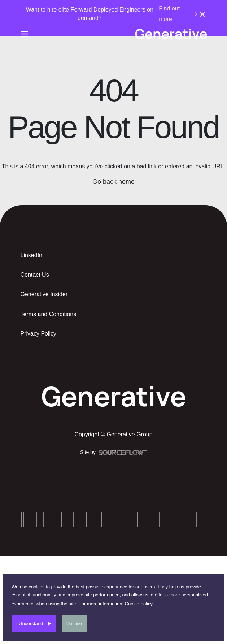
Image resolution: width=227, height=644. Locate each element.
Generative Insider (44, 294)
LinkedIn (32, 255)
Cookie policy (139, 604)
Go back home (113, 182)
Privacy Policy (39, 334)
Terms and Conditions (49, 314)
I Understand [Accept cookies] (30, 624)
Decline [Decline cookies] (74, 624)
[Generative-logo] (171, 34)
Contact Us (35, 275)
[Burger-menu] (25, 34)
